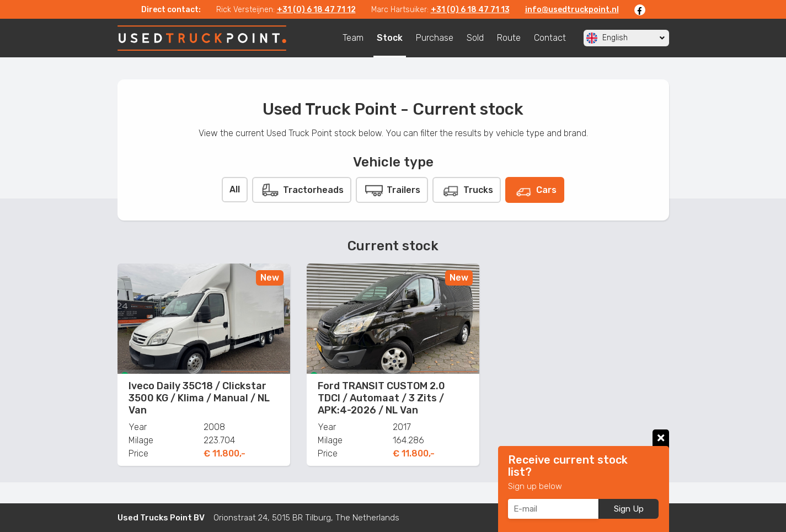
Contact (550, 38)
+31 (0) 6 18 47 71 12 (316, 10)
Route (509, 38)
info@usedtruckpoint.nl (572, 10)
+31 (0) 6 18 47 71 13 (470, 10)
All (235, 189)
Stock (390, 38)
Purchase (435, 38)
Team (353, 38)
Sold (475, 38)
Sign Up (629, 509)
